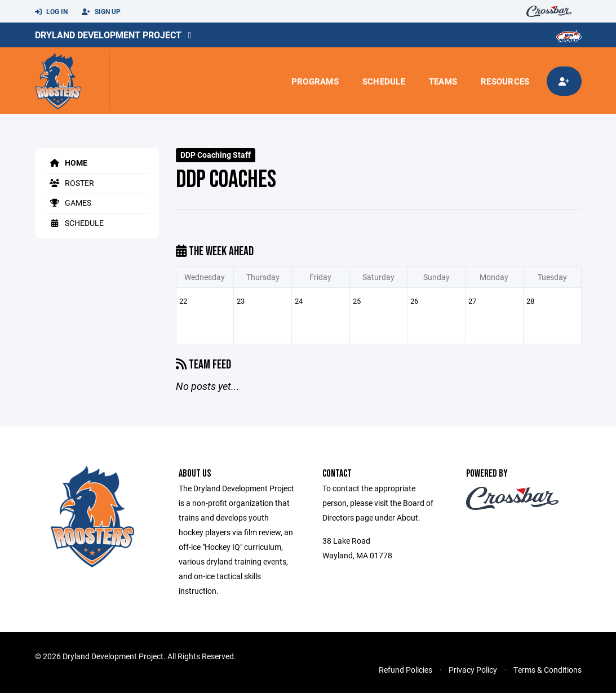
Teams (443, 81)
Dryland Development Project (108, 35)
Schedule (384, 81)
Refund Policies (406, 670)
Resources (505, 81)
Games (69, 203)
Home (67, 163)
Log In (51, 12)
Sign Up (101, 12)
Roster (70, 183)
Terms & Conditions (548, 670)
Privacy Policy (473, 670)
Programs (315, 81)
